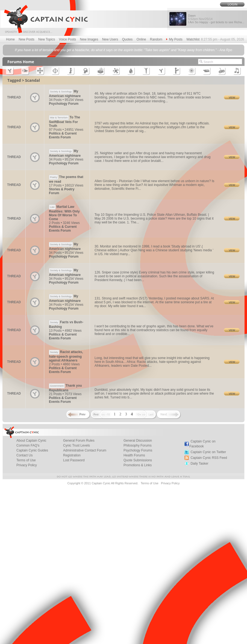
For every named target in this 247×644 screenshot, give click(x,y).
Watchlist (193, 39)
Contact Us (24, 455)
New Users (110, 39)
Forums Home (21, 62)
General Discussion (138, 441)
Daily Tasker (199, 464)
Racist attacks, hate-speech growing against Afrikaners (66, 356)
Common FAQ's (28, 445)
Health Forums (134, 455)
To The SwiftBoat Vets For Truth (64, 122)
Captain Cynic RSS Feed (209, 458)
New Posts (26, 39)
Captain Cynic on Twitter (208, 452)
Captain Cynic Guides (32, 450)
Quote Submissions (138, 460)
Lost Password (74, 460)
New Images (89, 39)
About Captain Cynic (31, 441)
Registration (72, 455)
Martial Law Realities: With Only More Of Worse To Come (64, 213)
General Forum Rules (79, 441)
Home (10, 39)
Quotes (127, 39)
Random (156, 39)
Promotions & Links (138, 465)
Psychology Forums (138, 450)
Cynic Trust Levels (77, 445)
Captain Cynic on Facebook (202, 444)
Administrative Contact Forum (85, 450)
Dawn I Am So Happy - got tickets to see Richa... (216, 19)
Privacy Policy (27, 465)
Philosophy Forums (138, 445)
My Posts (174, 39)
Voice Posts (68, 39)
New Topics (47, 39)
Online (141, 39)
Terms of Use (26, 460)
